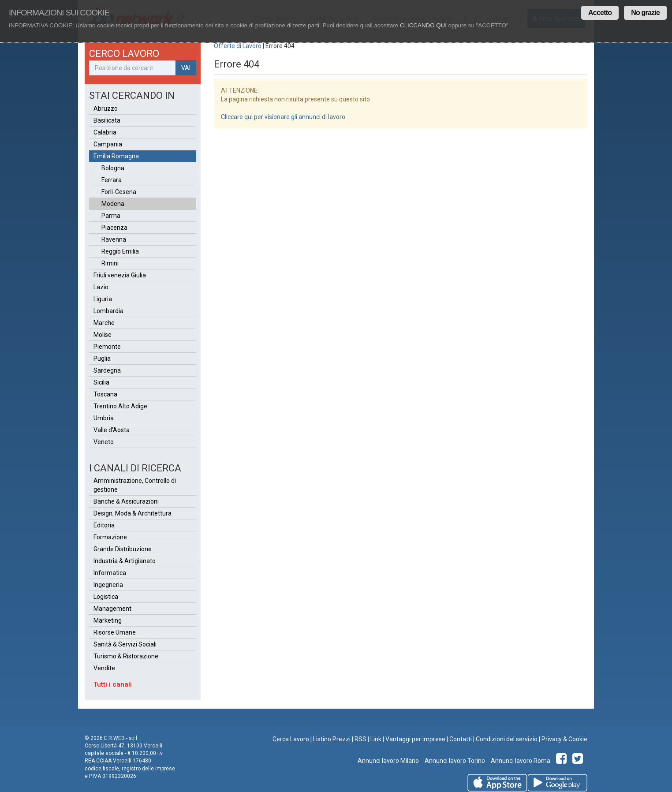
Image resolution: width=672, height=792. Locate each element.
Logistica (106, 597)
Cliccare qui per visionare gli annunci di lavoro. (284, 117)
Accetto (600, 13)
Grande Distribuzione (123, 549)
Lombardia (108, 311)
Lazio (101, 287)
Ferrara (112, 180)
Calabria (105, 132)
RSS (360, 739)
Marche (104, 323)
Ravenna (114, 239)
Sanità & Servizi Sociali (125, 644)
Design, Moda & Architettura (133, 513)
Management (112, 609)
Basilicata (107, 120)
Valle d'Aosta (112, 430)
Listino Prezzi (332, 739)
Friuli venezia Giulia (120, 275)
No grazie (645, 13)
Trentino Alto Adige (120, 406)
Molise (103, 335)
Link (376, 739)
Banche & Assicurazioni (126, 501)
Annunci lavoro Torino (454, 761)
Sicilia (101, 382)
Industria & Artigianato (125, 561)
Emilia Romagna (116, 156)
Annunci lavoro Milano (388, 761)
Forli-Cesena (119, 192)
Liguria (103, 299)
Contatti (461, 739)
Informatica (110, 573)
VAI (186, 68)
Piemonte (107, 347)
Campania (108, 144)
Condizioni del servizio (507, 739)
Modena (113, 204)
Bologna (113, 168)
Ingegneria (108, 585)
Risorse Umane (115, 632)
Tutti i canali (113, 684)
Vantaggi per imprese (415, 739)
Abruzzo (106, 108)
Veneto (104, 442)
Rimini (110, 263)
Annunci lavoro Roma (520, 761)
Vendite (104, 668)
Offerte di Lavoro (238, 46)
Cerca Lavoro (291, 739)
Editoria (104, 525)
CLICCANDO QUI (423, 25)
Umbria (104, 418)
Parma (111, 216)
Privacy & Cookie (564, 739)
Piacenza (114, 228)
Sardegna (107, 370)
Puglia (102, 359)
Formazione (110, 537)
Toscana (105, 394)
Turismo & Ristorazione (126, 656)
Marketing (108, 620)
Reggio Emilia (120, 251)
